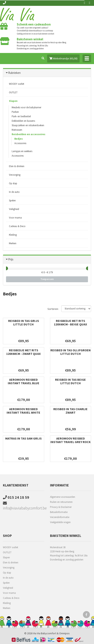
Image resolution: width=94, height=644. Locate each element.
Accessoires (20, 143)
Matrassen (17, 130)
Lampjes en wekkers (22, 151)
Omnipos (64, 633)
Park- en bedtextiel (21, 116)
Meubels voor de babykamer (26, 107)
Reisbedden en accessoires (29, 134)
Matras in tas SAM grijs (23, 438)
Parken (15, 112)
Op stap (13, 183)
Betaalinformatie (59, 512)
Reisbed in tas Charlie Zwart (70, 411)
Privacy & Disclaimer (61, 507)
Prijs (11, 259)
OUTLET (13, 92)
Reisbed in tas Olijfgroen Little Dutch (71, 352)
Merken (13, 243)
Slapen (13, 101)
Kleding (13, 235)
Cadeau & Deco (17, 226)
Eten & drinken (17, 166)
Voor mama (15, 218)
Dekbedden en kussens (23, 121)
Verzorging (15, 175)
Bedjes (19, 139)
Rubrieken (14, 73)
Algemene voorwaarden (63, 497)
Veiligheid (14, 209)
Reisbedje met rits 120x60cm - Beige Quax (70, 322)
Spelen (12, 200)
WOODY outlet (17, 84)
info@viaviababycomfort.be (24, 506)
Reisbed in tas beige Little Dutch (70, 381)
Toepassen (47, 279)
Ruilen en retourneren (61, 502)
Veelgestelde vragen (60, 522)
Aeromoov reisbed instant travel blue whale (24, 383)
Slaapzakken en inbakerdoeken (28, 125)
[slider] (6, 268)
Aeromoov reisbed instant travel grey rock (71, 440)
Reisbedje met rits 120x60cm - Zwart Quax (23, 352)
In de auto (14, 192)
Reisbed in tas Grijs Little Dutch (24, 322)
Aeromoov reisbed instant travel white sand (23, 412)
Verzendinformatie (60, 517)
